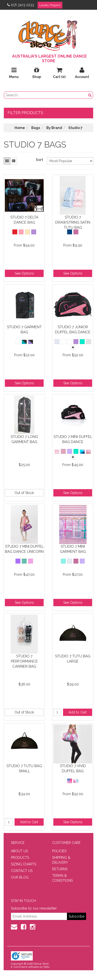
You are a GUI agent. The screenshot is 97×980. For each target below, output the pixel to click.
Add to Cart (78, 712)
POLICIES (59, 851)
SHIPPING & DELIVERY (61, 860)
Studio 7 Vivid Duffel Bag (73, 768)
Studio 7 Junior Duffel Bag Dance (73, 330)
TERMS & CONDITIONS (62, 878)
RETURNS (60, 869)
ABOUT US (19, 851)
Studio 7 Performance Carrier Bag (24, 661)
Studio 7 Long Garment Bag (24, 439)
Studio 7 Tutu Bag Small (24, 768)
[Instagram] (32, 927)
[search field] (45, 95)
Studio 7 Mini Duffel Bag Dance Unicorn (24, 549)
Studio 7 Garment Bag (24, 330)
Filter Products (25, 113)
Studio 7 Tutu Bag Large (73, 659)
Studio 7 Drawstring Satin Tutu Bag (73, 222)
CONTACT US (22, 871)
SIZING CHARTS (24, 864)
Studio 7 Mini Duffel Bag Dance (73, 439)
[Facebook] (24, 927)
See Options (24, 273)
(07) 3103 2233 (21, 5)
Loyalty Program (50, 5)
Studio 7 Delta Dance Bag (24, 220)
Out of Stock (24, 493)
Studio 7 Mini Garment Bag (73, 549)
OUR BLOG (20, 877)
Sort (39, 160)
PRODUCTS (20, 858)
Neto (46, 967)
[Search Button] (90, 95)
